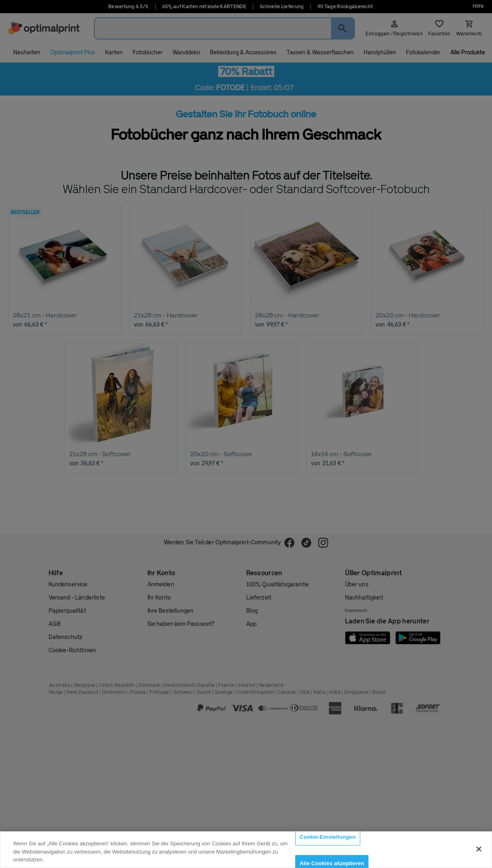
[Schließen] (479, 849)
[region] (246, 850)
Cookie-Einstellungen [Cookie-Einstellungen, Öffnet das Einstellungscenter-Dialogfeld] (328, 837)
